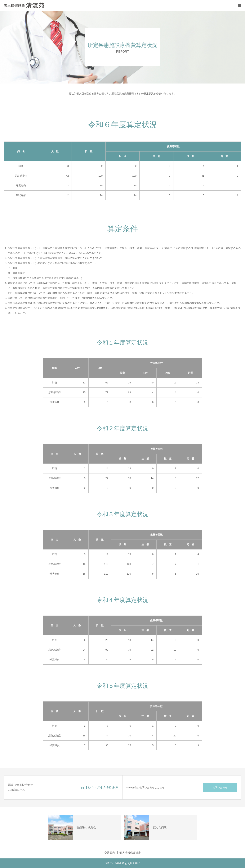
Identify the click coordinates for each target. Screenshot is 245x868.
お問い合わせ (220, 787)
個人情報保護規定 (130, 853)
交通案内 (110, 853)
